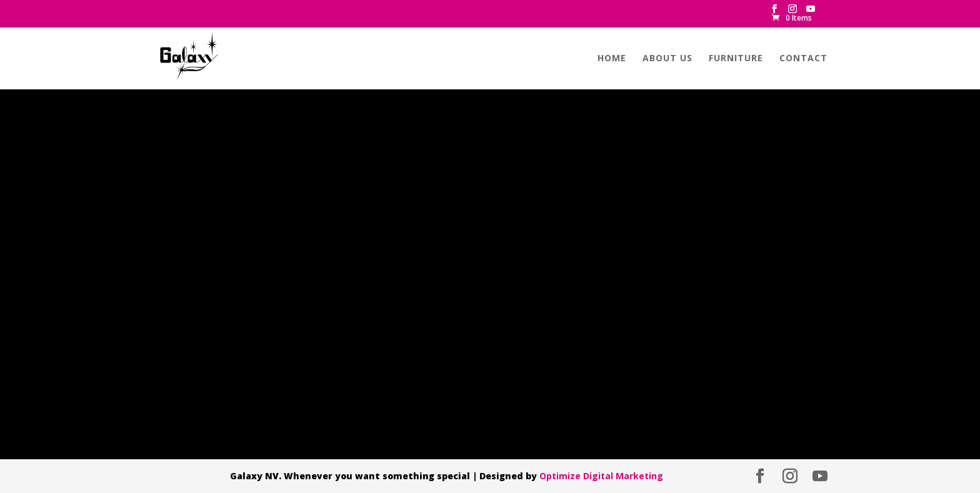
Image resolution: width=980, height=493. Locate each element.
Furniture (736, 59)
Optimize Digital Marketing (601, 476)
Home (612, 59)
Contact (803, 59)
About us (667, 59)
